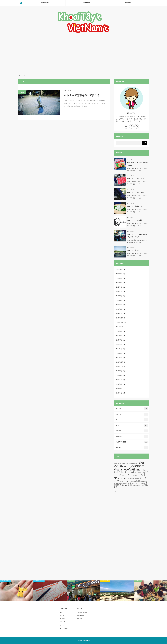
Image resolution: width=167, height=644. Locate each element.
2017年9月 (119, 331)
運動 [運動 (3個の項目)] (146, 485)
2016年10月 (120, 367)
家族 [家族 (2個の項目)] (116, 483)
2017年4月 (119, 349)
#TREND (132, 436)
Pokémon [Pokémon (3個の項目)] (129, 463)
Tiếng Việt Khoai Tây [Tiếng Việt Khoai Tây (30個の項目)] (129, 465)
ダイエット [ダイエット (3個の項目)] (123, 475)
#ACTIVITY (132, 409)
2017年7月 (119, 340)
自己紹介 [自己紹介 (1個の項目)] (139, 485)
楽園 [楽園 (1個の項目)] (126, 485)
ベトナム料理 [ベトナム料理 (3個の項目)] (133, 478)
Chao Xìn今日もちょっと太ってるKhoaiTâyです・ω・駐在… (137, 241)
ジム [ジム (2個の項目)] (138, 472)
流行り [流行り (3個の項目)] (130, 485)
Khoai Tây (131, 113)
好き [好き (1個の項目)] (146, 481)
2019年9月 (119, 278)
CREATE (128, 3)
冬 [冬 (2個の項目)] (144, 481)
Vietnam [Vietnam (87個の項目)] (138, 466)
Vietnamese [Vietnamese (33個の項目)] (121, 469)
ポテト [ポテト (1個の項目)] (129, 481)
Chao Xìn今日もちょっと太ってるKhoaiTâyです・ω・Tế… (137, 211)
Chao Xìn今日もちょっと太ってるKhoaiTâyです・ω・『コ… (137, 183)
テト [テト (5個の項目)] (129, 475)
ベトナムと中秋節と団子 (136, 206)
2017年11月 (120, 322)
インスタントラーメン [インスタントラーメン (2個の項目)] (123, 472)
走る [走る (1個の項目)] (143, 485)
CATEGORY (86, 3)
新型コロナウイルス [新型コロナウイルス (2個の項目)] (138, 483)
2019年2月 (119, 296)
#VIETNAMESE (132, 442)
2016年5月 (119, 389)
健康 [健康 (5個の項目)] (138, 481)
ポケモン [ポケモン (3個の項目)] (123, 481)
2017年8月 (119, 336)
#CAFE (132, 414)
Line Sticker (81, 616)
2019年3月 (119, 292)
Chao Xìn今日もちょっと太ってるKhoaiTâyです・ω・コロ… (137, 170)
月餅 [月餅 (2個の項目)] (123, 485)
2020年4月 (119, 269)
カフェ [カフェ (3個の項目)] (134, 472)
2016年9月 (119, 371)
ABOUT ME (45, 3)
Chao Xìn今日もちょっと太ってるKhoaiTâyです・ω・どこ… (137, 197)
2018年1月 (119, 314)
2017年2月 (119, 358)
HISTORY (132, 448)
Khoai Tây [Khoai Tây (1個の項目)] (117, 463)
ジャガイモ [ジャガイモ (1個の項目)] (143, 472)
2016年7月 (119, 380)
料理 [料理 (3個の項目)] (129, 483)
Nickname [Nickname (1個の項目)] (123, 463)
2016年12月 (120, 362)
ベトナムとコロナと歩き (136, 178)
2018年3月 (119, 305)
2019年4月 (119, 287)
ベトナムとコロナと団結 (136, 192)
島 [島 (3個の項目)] (120, 483)
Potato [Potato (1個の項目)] (135, 463)
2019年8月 (119, 283)
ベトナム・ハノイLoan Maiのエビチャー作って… (137, 236)
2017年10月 (120, 327)
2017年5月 (119, 344)
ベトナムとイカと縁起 (135, 220)
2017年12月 (120, 318)
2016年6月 (119, 384)
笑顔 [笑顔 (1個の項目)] (134, 485)
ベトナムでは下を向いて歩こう (82, 95)
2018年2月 (119, 309)
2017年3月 (119, 353)
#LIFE (22, 92)
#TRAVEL (132, 431)
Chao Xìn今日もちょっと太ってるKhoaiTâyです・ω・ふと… (137, 255)
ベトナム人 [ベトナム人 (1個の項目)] (124, 479)
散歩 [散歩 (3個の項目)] (126, 483)
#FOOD (132, 420)
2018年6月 (119, 300)
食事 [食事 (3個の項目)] (116, 487)
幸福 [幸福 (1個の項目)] (123, 483)
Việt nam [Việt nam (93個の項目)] (136, 469)
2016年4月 (119, 393)
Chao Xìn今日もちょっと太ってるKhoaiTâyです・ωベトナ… (137, 225)
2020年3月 (119, 274)
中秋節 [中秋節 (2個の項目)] (133, 481)
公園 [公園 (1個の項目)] (141, 481)
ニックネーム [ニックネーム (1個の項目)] (135, 475)
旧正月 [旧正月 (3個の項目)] (119, 485)
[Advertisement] (84, 51)
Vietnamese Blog (82, 612)
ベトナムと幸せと (133, 250)
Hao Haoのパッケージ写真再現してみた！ (138, 164)
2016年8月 (119, 375)
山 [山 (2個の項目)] (118, 483)
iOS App (80, 619)
